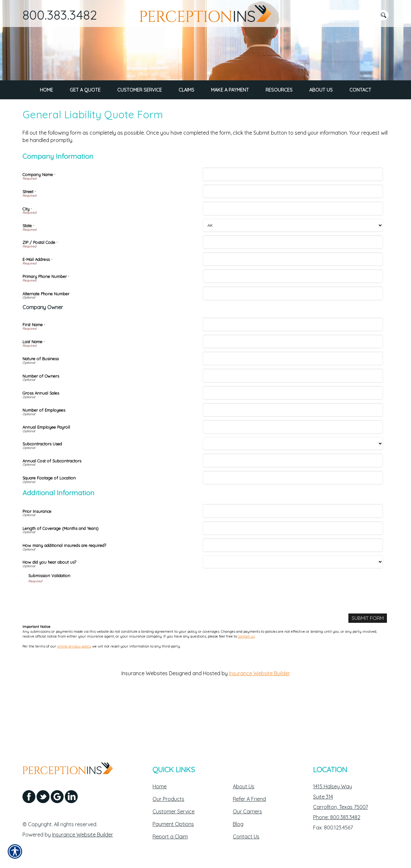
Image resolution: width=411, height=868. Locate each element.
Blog (238, 824)
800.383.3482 (60, 15)
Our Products (168, 799)
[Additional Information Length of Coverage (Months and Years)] (293, 579)
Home (160, 786)
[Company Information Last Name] (293, 393)
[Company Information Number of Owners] (293, 427)
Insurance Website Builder (259, 725)
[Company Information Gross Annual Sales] (293, 444)
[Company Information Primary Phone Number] (293, 328)
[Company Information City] (293, 260)
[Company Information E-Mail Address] (293, 311)
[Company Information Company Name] (293, 226)
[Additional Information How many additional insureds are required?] (293, 596)
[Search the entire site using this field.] (345, 15)
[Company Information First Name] (293, 376)
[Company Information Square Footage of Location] (293, 529)
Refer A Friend (249, 799)
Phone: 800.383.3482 (337, 817)
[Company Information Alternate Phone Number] (293, 345)
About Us (244, 786)
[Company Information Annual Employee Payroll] (293, 478)
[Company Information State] (293, 277)
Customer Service (174, 811)
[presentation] (77, 648)
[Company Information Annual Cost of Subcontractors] (293, 512)
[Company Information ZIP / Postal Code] (293, 293)
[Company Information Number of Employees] (293, 461)
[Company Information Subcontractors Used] (293, 495)
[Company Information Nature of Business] (293, 410)
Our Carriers (247, 811)
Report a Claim (170, 837)
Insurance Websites (144, 725)
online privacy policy (74, 698)
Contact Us (246, 837)
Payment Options (173, 824)
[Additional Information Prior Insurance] (293, 562)
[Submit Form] (367, 670)
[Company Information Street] (293, 243)
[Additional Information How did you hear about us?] (293, 613)
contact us (246, 688)
